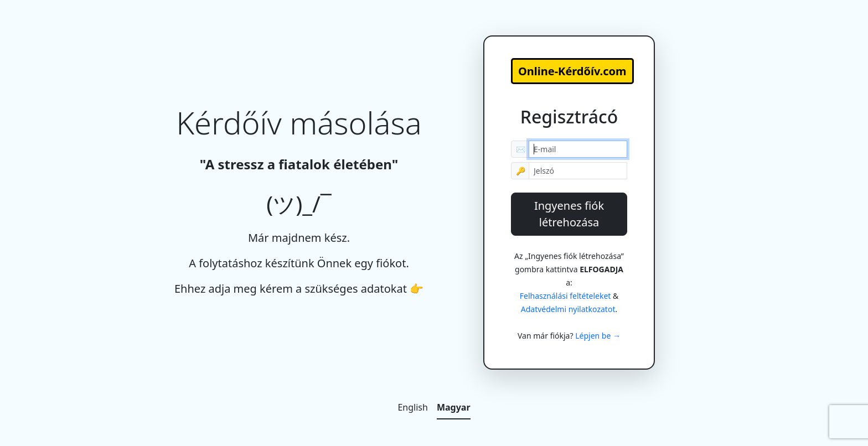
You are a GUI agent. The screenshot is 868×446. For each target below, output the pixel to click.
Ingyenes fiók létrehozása (569, 214)
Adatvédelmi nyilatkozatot (568, 309)
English (412, 407)
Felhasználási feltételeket (565, 296)
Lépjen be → (598, 336)
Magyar (454, 407)
